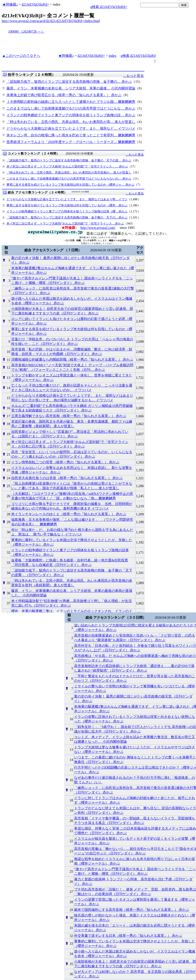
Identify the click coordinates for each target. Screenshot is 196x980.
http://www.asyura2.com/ (98, 228)
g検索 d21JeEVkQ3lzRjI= (109, 7)
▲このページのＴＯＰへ (21, 56)
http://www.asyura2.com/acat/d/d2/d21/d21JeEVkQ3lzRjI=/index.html (51, 21)
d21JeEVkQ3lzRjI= (35, 4)
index (113, 56)
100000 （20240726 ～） (26, 31)
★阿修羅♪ (10, 4)
